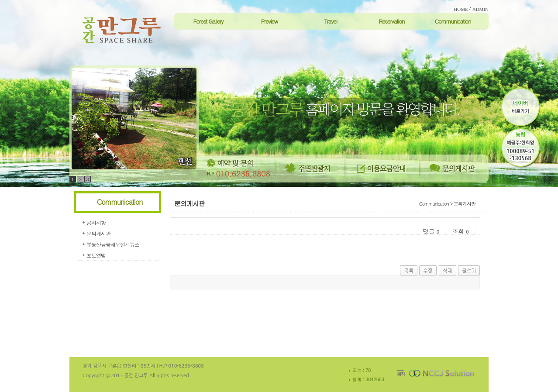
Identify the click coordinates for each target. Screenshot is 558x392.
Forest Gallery (208, 21)
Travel (331, 21)
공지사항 (96, 222)
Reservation (391, 21)
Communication (453, 21)
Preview (270, 21)
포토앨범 (96, 255)
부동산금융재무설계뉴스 (113, 244)
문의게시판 (98, 233)
